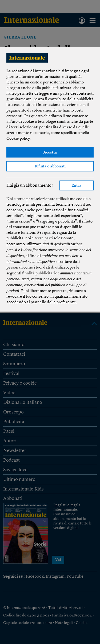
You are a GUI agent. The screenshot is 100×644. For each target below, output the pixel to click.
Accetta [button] (50, 153)
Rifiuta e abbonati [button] (50, 166)
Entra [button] (76, 186)
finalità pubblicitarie (40, 273)
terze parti (44, 238)
